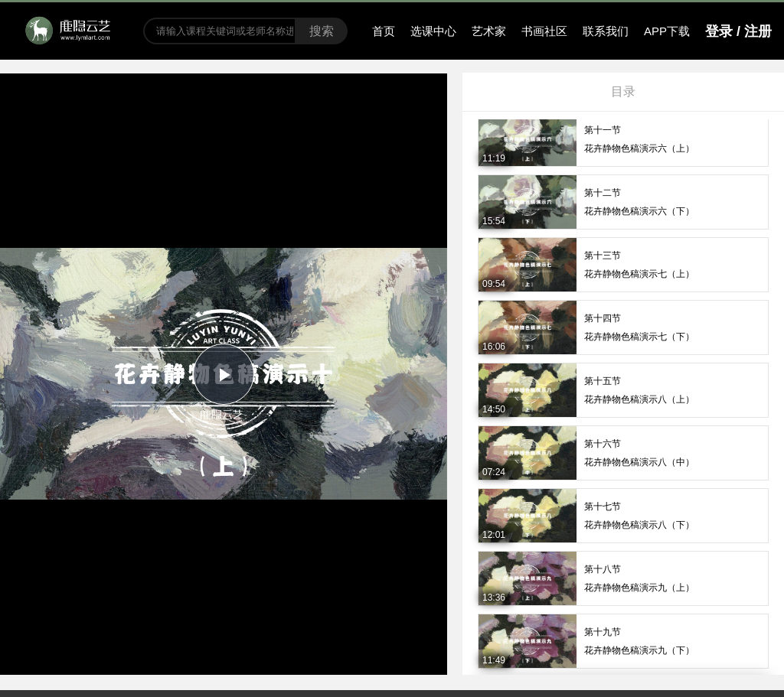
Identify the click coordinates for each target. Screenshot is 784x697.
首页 (384, 31)
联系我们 (606, 31)
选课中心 (433, 31)
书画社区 (544, 31)
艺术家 (489, 31)
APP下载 (667, 31)
